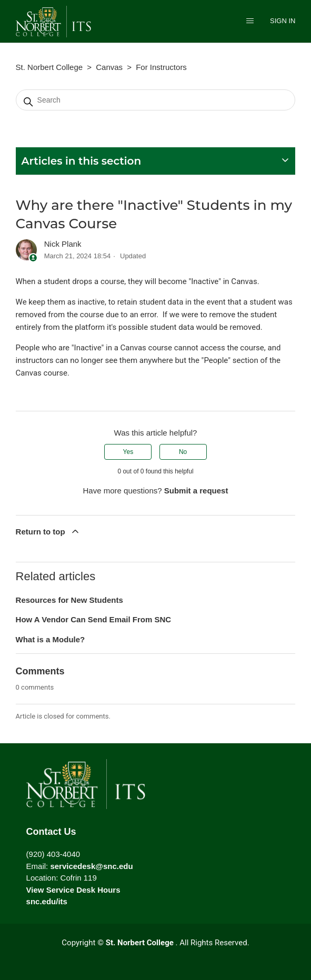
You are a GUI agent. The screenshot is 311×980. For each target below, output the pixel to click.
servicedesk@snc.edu (91, 866)
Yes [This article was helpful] (128, 452)
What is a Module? (51, 639)
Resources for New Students (69, 600)
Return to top (48, 531)
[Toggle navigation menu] (250, 22)
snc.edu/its (47, 901)
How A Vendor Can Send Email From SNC (94, 619)
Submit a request (196, 491)
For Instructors (161, 67)
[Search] (156, 100)
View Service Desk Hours (73, 890)
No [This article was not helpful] (183, 452)
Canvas (109, 67)
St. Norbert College (49, 67)
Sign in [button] (283, 21)
